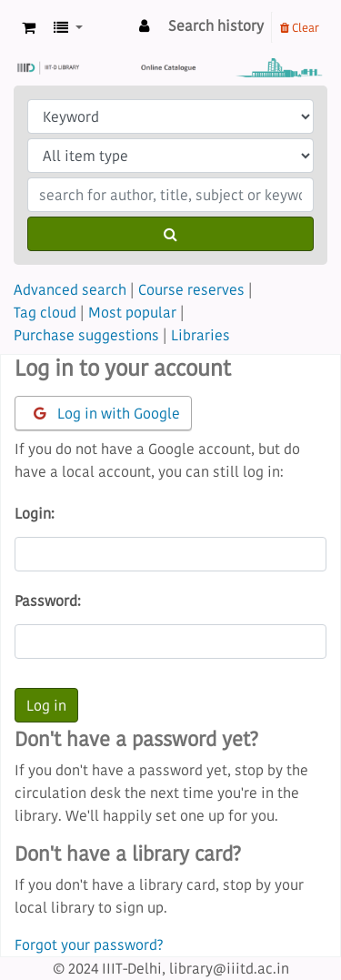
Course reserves (191, 289)
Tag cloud (45, 312)
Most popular (132, 312)
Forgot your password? (89, 945)
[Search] (170, 234)
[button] (29, 28)
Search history (216, 25)
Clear (300, 27)
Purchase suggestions (86, 335)
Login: (35, 513)
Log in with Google (107, 413)
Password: (48, 601)
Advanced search (70, 289)
